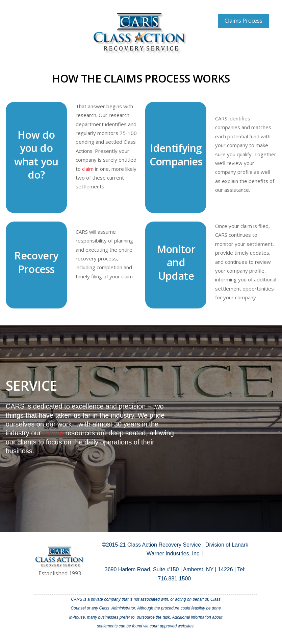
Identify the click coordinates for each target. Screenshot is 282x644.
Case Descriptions (243, 34)
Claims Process (243, 21)
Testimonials (243, 48)
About (258, 7)
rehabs (53, 433)
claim (88, 169)
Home (229, 7)
